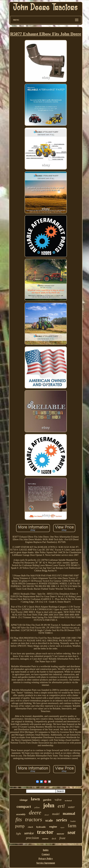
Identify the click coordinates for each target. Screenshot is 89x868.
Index (46, 850)
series (62, 820)
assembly (21, 814)
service (29, 833)
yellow (37, 807)
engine (53, 827)
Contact (46, 854)
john (49, 805)
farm (72, 826)
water (71, 807)
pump (20, 826)
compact (24, 806)
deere (35, 813)
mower (61, 834)
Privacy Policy (46, 859)
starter (45, 839)
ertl (61, 806)
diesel (47, 815)
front (62, 838)
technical (68, 801)
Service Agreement (46, 863)
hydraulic (41, 827)
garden (47, 800)
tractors (34, 819)
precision (32, 838)
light (19, 834)
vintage (24, 800)
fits (19, 820)
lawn (35, 799)
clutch (30, 827)
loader (73, 821)
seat (71, 832)
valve (58, 800)
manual (69, 814)
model (56, 814)
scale (49, 820)
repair (62, 827)
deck (54, 839)
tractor (45, 832)
